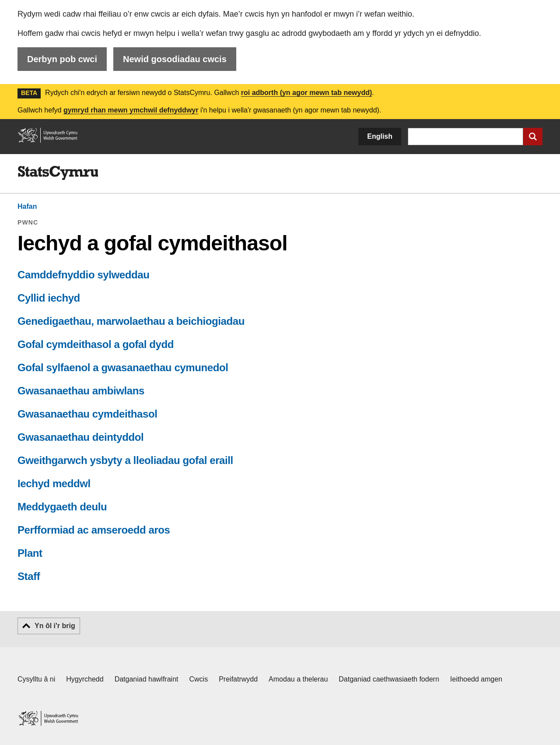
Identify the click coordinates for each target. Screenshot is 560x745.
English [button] (380, 136)
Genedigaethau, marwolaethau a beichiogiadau (131, 321)
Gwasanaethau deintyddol (80, 437)
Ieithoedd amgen (476, 679)
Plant (30, 553)
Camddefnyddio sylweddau (84, 275)
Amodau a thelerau (298, 679)
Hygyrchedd (85, 679)
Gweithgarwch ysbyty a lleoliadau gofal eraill (125, 460)
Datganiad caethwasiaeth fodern (389, 679)
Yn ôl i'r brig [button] (55, 626)
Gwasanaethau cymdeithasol (87, 414)
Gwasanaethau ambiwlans (81, 391)
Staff (29, 576)
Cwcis (199, 679)
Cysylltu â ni (36, 679)
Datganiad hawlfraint (147, 679)
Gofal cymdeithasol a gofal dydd (96, 344)
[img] (58, 173)
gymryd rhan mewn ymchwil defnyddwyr (131, 110)
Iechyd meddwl (54, 483)
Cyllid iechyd (49, 298)
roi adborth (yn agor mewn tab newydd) (307, 93)
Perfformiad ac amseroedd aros (94, 530)
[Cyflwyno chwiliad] (533, 137)
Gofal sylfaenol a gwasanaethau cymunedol (123, 367)
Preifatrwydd (238, 679)
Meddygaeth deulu (62, 507)
